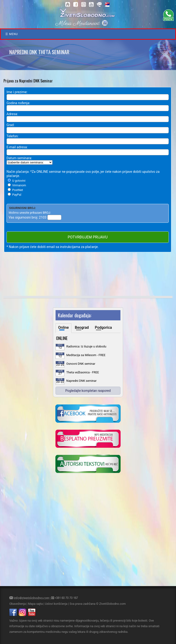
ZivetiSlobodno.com (113, 604)
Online (63, 327)
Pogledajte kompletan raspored (88, 391)
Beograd (82, 327)
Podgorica (103, 327)
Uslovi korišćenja (56, 604)
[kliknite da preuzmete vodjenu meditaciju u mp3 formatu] (88, 439)
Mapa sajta (35, 604)
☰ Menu (12, 34)
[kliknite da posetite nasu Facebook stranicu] (88, 414)
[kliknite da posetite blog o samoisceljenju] (88, 464)
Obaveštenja (18, 604)
